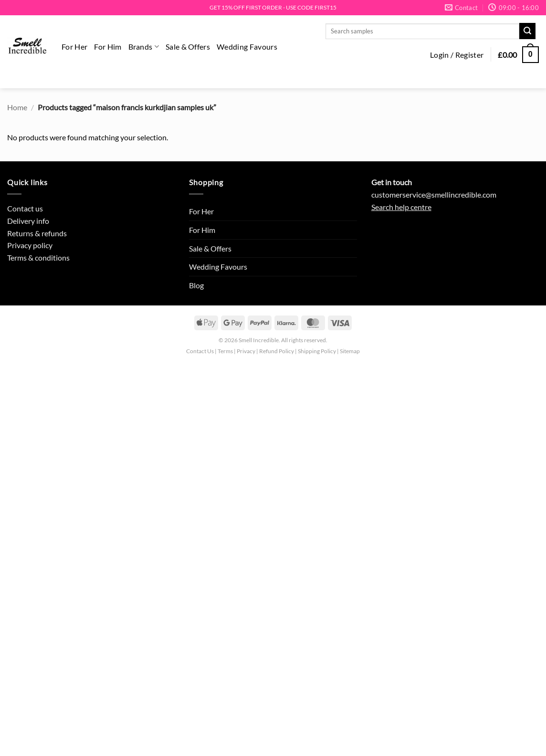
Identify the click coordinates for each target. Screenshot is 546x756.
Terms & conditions (38, 257)
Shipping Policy (317, 351)
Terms (225, 351)
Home (17, 107)
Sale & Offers (188, 47)
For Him (108, 47)
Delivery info (28, 221)
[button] (457, 55)
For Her (74, 47)
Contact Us (200, 351)
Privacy (246, 351)
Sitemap (350, 351)
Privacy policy (30, 245)
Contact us (25, 208)
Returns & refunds (37, 233)
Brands (144, 47)
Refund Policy (277, 351)
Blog (196, 285)
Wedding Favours (247, 47)
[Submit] (527, 31)
